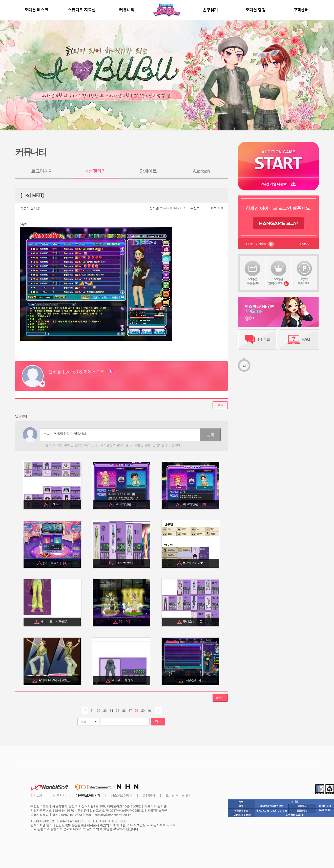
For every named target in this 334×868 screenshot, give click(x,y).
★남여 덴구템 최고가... (54, 680)
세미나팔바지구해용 (55, 622)
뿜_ (124, 622)
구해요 (55, 504)
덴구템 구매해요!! (124, 680)
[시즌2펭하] (193, 680)
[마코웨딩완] (124, 504)
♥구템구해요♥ (193, 563)
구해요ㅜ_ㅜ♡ (124, 563)
